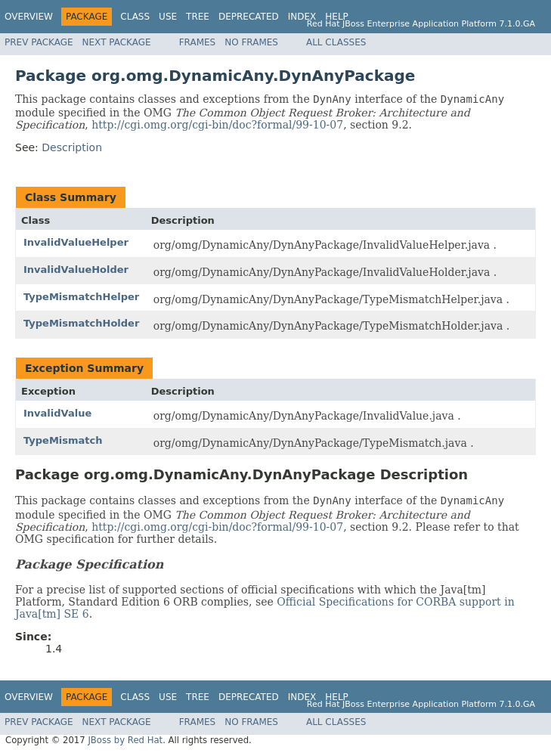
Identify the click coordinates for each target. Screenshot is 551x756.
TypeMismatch (63, 440)
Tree (198, 17)
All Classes (336, 42)
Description (72, 147)
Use (168, 17)
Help (337, 17)
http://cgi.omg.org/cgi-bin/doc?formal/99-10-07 (217, 125)
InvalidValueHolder (76, 270)
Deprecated (249, 17)
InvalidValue (57, 413)
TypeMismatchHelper (81, 297)
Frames (198, 42)
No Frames (251, 42)
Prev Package (39, 42)
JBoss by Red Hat (125, 740)
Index (302, 17)
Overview (29, 17)
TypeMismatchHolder (81, 323)
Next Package (117, 42)
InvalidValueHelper (76, 242)
